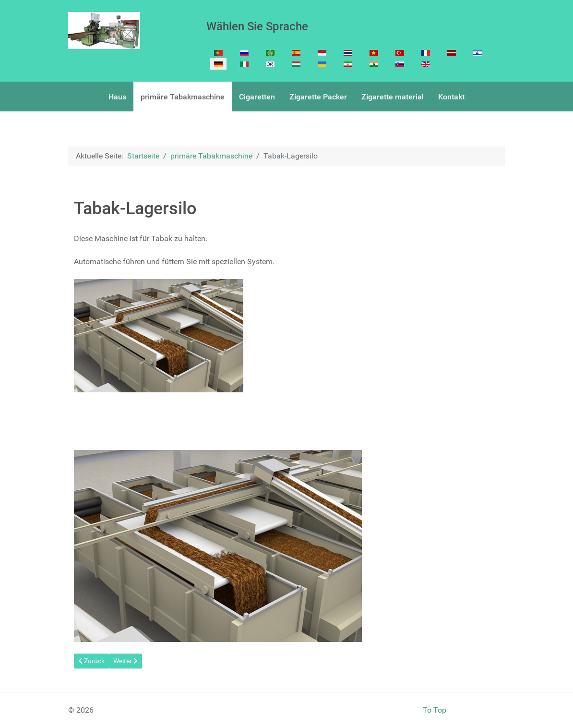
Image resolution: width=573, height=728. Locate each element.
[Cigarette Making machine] (104, 30)
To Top (435, 710)
